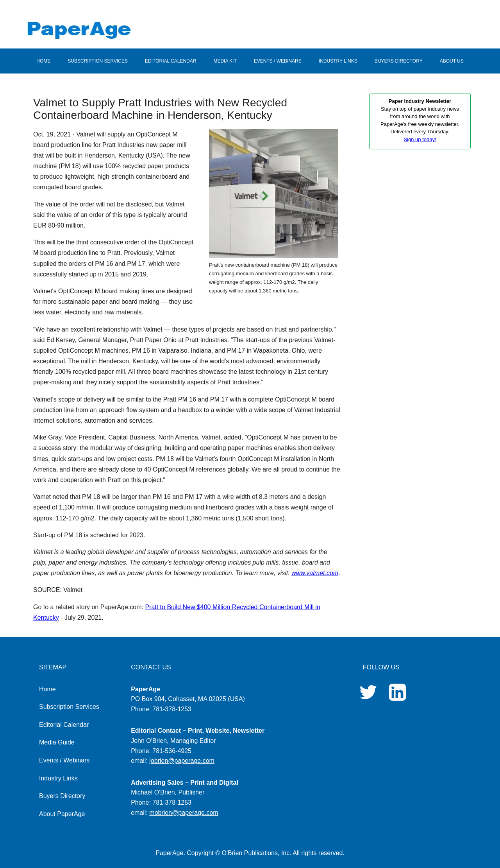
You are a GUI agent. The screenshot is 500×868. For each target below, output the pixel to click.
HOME (43, 61)
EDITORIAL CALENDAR (171, 61)
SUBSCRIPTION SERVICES (98, 61)
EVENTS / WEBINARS (278, 61)
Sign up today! (420, 139)
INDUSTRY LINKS (338, 61)
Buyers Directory (62, 796)
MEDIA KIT (225, 61)
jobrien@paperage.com (182, 761)
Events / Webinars (64, 760)
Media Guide (57, 742)
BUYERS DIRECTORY (399, 61)
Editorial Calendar (64, 725)
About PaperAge (62, 814)
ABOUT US (452, 61)
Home (47, 689)
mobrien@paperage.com (184, 813)
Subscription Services (69, 707)
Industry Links (58, 778)
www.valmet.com (315, 573)
